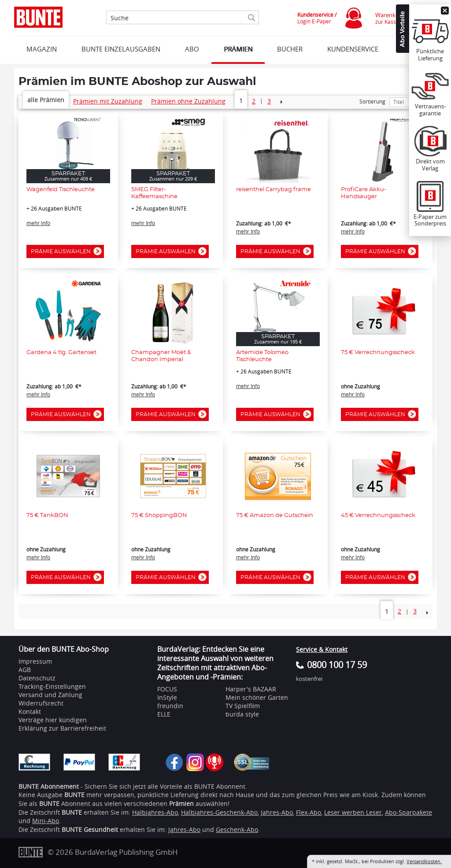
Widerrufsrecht (41, 703)
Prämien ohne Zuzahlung (188, 101)
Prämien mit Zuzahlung (108, 101)
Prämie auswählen (63, 251)
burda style (242, 714)
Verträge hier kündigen (53, 720)
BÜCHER (290, 49)
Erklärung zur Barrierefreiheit (62, 728)
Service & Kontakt (322, 649)
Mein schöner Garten (257, 697)
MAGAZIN (42, 49)
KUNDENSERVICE (353, 49)
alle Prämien (46, 100)
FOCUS (167, 689)
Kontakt (30, 711)
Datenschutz (37, 678)
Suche (120, 18)
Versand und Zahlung (50, 695)
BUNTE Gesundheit (90, 829)
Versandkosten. (424, 861)
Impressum (35, 661)
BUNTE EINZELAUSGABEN (121, 49)
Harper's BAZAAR (251, 689)
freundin (170, 706)
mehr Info (38, 223)
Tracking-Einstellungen (52, 686)
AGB (25, 670)
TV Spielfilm (243, 706)
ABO (192, 49)
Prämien (238, 49)
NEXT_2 (281, 102)
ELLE (164, 714)
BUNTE (72, 812)
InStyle (167, 697)
